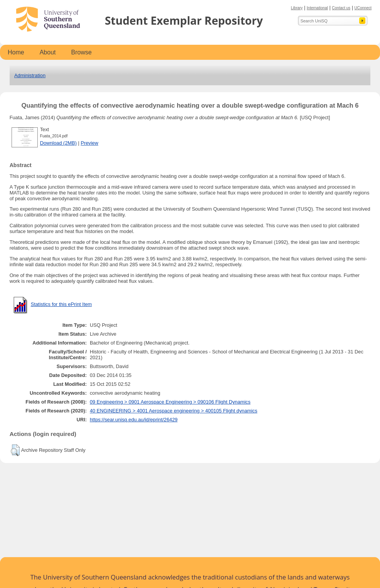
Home (16, 52)
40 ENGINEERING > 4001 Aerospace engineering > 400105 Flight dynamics (174, 411)
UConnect (363, 8)
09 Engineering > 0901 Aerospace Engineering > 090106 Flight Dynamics (170, 402)
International (317, 8)
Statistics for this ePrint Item (61, 304)
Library (297, 8)
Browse (82, 52)
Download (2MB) (58, 143)
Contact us (341, 8)
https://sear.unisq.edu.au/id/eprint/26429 (134, 420)
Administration (30, 75)
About (48, 52)
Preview (89, 143)
